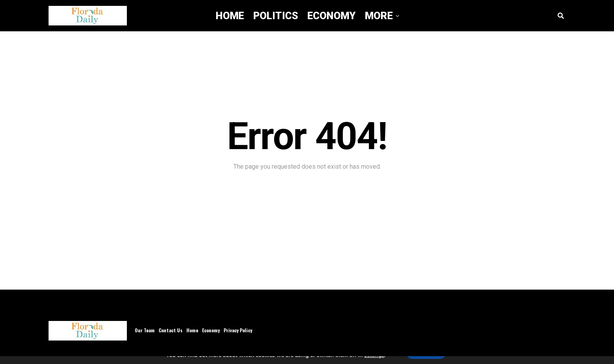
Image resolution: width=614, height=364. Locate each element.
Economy (331, 16)
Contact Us (171, 330)
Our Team (145, 330)
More (379, 16)
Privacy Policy (238, 330)
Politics (276, 16)
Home (230, 16)
